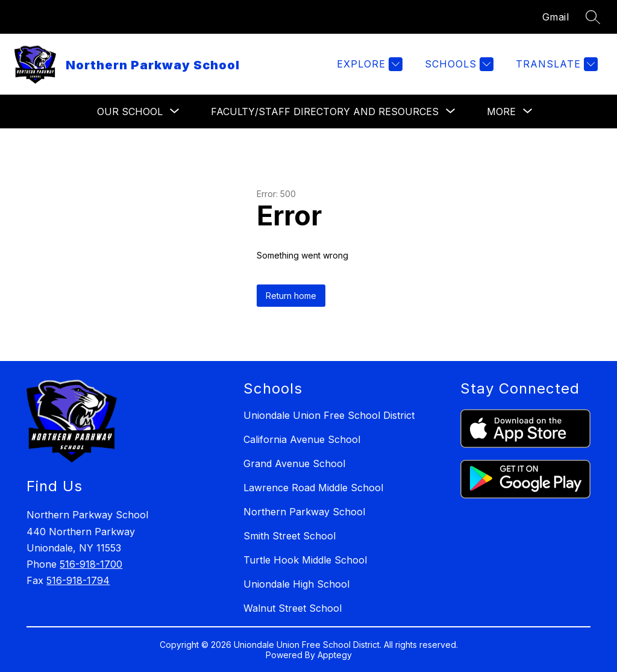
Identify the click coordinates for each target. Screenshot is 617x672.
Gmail (556, 17)
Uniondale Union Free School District (329, 415)
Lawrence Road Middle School (313, 488)
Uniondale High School (296, 584)
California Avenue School (302, 439)
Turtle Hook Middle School (305, 560)
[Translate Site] (555, 64)
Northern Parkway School (304, 512)
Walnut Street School (293, 608)
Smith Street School (290, 536)
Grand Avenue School (294, 463)
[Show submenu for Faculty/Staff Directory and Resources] (325, 111)
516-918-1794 (78, 580)
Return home (291, 296)
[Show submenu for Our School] (130, 111)
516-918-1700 (91, 564)
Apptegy (335, 655)
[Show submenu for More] (501, 111)
